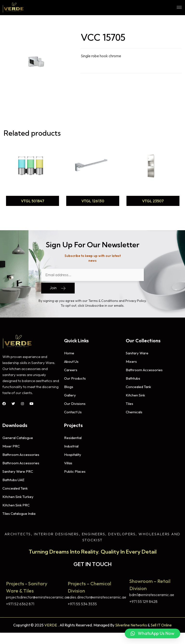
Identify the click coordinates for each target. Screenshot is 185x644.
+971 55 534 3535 (82, 602)
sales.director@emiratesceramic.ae (97, 595)
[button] (152, 633)
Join (58, 286)
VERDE (51, 623)
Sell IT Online (161, 623)
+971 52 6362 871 (20, 602)
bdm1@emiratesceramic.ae (152, 593)
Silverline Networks (131, 623)
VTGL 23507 (153, 201)
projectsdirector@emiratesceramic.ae (37, 595)
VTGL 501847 (33, 201)
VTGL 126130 (93, 201)
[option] (33, 175)
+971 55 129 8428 (143, 599)
